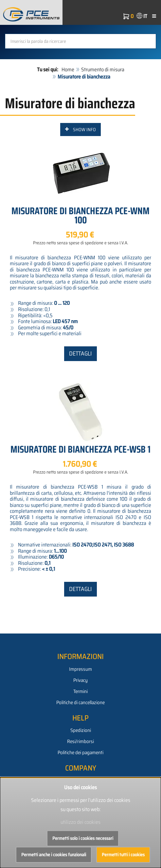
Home (68, 69)
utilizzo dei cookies (80, 822)
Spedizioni (81, 730)
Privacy (80, 680)
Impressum (80, 669)
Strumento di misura (103, 69)
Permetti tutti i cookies (123, 855)
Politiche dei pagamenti (80, 753)
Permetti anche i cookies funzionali (54, 855)
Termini (80, 691)
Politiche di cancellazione (80, 703)
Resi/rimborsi (80, 741)
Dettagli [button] (80, 354)
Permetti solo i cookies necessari (83, 838)
